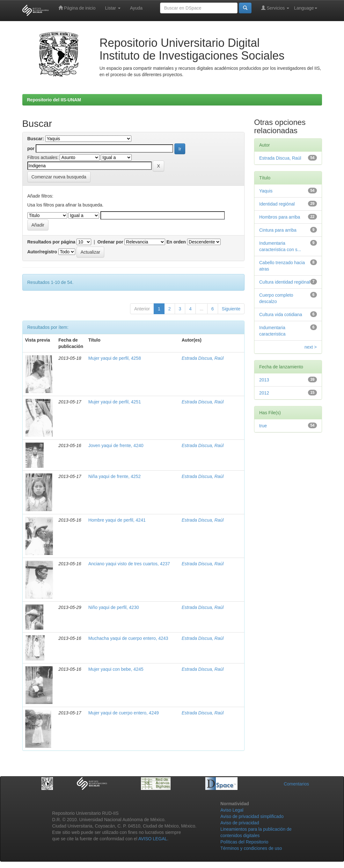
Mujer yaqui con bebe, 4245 (116, 669)
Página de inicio (77, 8)
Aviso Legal (232, 810)
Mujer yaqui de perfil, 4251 (115, 402)
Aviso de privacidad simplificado (252, 816)
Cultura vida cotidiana (281, 315)
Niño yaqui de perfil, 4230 (114, 607)
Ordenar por (110, 242)
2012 (264, 393)
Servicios (275, 8)
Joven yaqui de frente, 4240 (116, 445)
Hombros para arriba (280, 217)
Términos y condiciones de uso (251, 848)
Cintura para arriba (278, 230)
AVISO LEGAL (153, 839)
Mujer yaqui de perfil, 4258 (115, 358)
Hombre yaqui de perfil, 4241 (117, 520)
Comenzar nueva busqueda (59, 177)
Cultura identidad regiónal (285, 282)
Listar (113, 8)
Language (305, 8)
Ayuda (136, 8)
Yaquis (266, 191)
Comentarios (296, 784)
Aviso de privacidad (240, 823)
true (263, 426)
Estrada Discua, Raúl (203, 358)
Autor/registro (42, 252)
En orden (176, 242)
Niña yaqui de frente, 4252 (114, 476)
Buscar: (36, 139)
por (31, 148)
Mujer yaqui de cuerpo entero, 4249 (124, 713)
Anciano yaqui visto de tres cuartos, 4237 (129, 564)
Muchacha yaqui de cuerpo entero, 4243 (128, 638)
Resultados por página (51, 242)
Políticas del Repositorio (244, 842)
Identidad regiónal (277, 204)
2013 (264, 380)
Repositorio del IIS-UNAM (54, 100)
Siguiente (231, 309)
